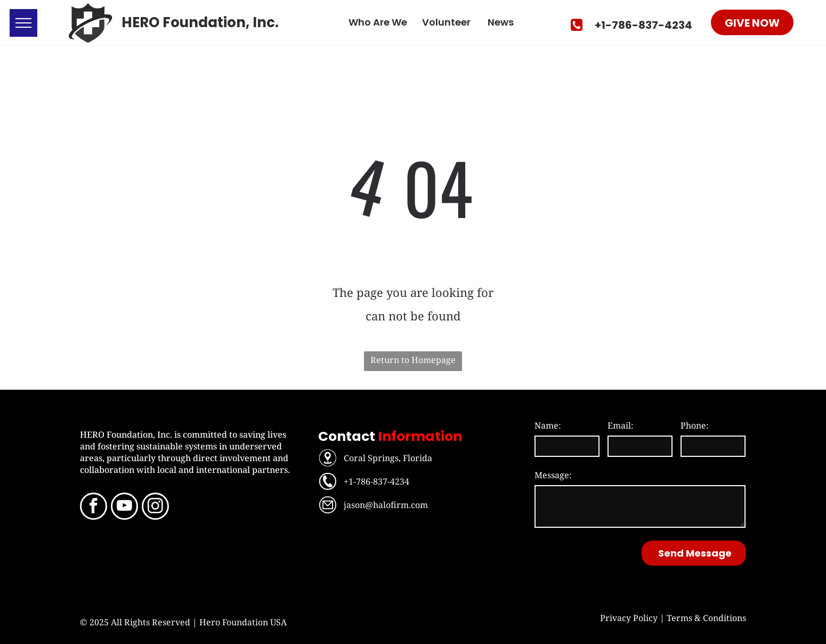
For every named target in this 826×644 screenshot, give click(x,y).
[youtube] (124, 508)
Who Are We (378, 22)
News (501, 22)
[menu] (23, 23)
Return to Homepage (413, 360)
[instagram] (155, 508)
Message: (553, 475)
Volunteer (446, 22)
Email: (621, 425)
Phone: (695, 425)
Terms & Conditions (706, 618)
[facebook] (94, 508)
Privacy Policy (629, 618)
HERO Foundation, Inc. (200, 22)
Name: (548, 425)
